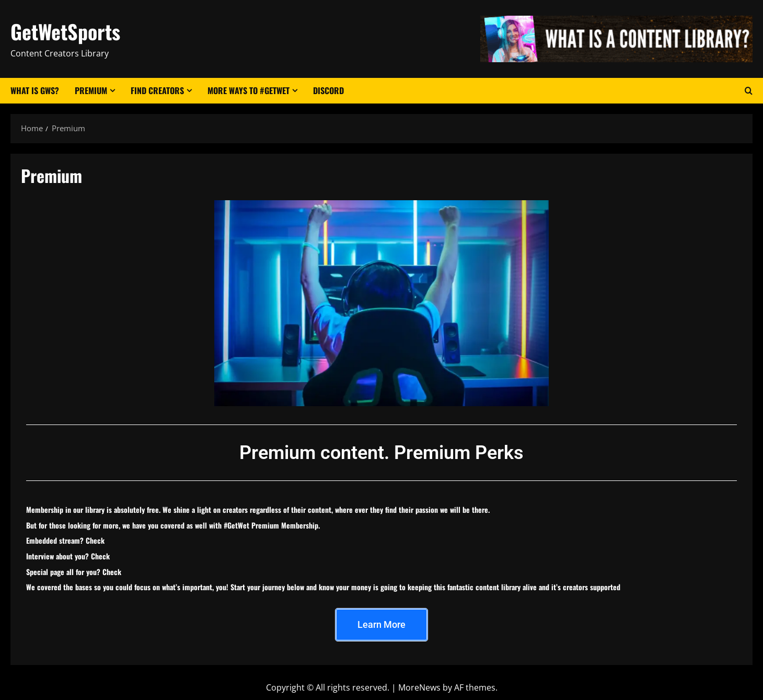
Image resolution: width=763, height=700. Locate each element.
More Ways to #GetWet (248, 90)
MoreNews (419, 687)
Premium (91, 90)
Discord (328, 90)
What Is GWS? (35, 90)
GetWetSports (65, 31)
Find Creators (157, 90)
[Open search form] (749, 91)
